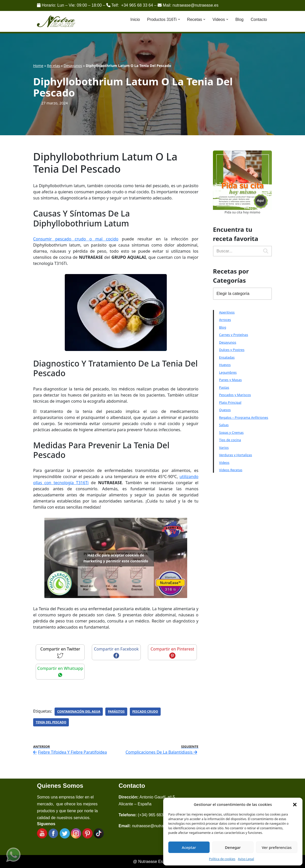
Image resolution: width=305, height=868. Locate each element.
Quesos (225, 410)
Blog (239, 19)
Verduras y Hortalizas (236, 455)
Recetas (53, 66)
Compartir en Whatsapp (60, 671)
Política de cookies (222, 859)
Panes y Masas (230, 380)
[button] (295, 804)
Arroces (225, 320)
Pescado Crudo (145, 711)
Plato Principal (230, 402)
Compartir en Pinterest (172, 652)
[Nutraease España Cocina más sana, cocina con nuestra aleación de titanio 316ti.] (56, 22)
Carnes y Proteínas (234, 335)
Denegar (233, 847)
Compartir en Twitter (60, 652)
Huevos (225, 365)
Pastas (224, 387)
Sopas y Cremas (231, 432)
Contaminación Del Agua (79, 711)
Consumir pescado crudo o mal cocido (76, 239)
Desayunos (73, 66)
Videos (224, 463)
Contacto (259, 19)
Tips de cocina (230, 440)
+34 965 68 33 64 (137, 5)
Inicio (135, 19)
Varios (224, 447)
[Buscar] (237, 251)
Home (38, 66)
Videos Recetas (231, 470)
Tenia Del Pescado (51, 722)
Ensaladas (227, 357)
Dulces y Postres (232, 350)
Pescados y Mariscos (235, 395)
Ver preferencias (277, 847)
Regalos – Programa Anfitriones (244, 417)
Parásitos (116, 711)
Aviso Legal (246, 859)
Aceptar (189, 847)
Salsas (224, 425)
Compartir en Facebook (116, 652)
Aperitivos (227, 312)
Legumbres (228, 372)
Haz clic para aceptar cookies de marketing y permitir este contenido (116, 558)
